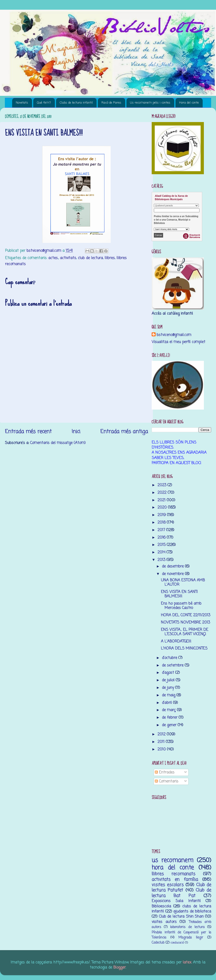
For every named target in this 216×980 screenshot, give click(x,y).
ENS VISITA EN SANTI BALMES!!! (179, 594)
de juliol (169, 680)
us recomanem (173, 861)
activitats (68, 258)
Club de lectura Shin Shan (181, 917)
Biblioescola (161, 906)
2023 (162, 485)
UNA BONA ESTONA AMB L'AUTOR (183, 582)
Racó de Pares (111, 103)
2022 (163, 493)
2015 (162, 545)
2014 (162, 552)
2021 (162, 500)
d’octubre (170, 658)
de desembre (173, 566)
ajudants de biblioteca (192, 911)
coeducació (177, 943)
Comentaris (167, 781)
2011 (162, 742)
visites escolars (168, 885)
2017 (162, 530)
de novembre (173, 574)
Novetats (22, 103)
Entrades (165, 772)
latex (187, 962)
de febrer (170, 718)
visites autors (164, 922)
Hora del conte (189, 103)
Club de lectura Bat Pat (181, 893)
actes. (53, 258)
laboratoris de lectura (187, 927)
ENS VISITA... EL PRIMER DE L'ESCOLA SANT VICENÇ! (185, 632)
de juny (169, 688)
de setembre (173, 665)
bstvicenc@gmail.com (174, 335)
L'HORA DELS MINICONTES (184, 648)
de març (169, 710)
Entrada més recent (28, 432)
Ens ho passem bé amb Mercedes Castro (181, 606)
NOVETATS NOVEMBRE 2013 (185, 622)
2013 (162, 560)
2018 (162, 523)
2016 (162, 538)
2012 (162, 734)
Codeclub (158, 943)
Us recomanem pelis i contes (150, 103)
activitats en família (175, 880)
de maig (169, 695)
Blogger (120, 968)
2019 (162, 515)
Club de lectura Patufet (181, 888)
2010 (162, 749)
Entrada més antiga (124, 432)
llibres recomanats (174, 874)
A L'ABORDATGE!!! (176, 641)
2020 (163, 507)
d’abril (167, 703)
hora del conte (173, 868)
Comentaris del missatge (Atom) (58, 443)
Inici (76, 432)
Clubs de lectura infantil (76, 103)
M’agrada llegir (191, 938)
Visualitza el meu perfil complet (179, 342)
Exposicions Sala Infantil (176, 901)
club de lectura (90, 258)
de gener (170, 725)
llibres (110, 258)
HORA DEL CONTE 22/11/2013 (186, 615)
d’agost (169, 673)
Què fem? (44, 103)
